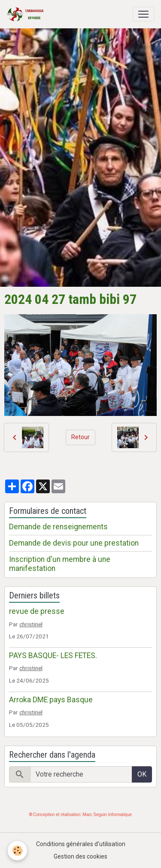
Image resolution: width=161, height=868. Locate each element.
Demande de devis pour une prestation (74, 543)
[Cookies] (17, 851)
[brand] (27, 14)
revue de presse (37, 611)
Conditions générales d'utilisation (81, 844)
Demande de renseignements (58, 527)
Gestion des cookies (80, 856)
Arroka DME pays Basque (51, 700)
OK (142, 774)
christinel (31, 624)
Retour (80, 437)
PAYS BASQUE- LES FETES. (53, 656)
